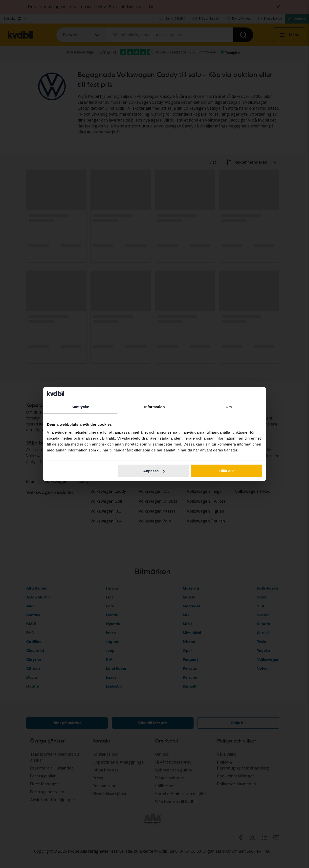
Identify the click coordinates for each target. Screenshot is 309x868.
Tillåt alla (226, 471)
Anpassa (154, 471)
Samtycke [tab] (80, 407)
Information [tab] (154, 407)
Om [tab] (229, 407)
